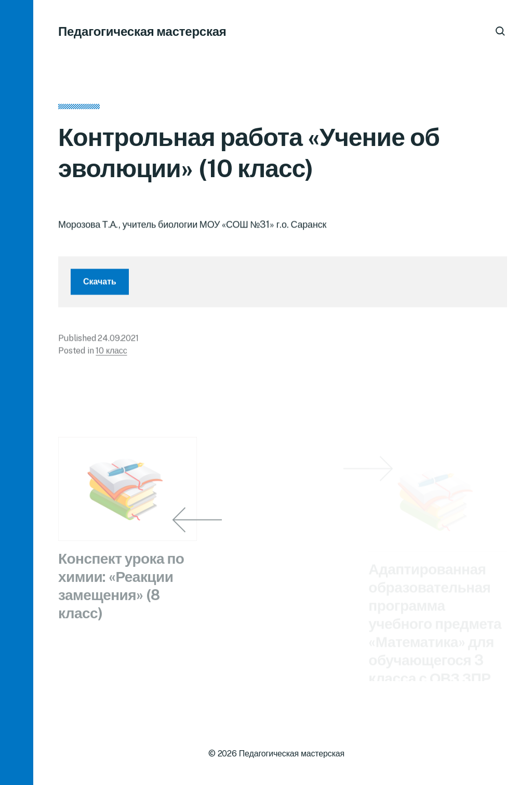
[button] (17, 392)
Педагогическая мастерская (142, 31)
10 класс (111, 353)
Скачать (100, 284)
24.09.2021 (118, 341)
